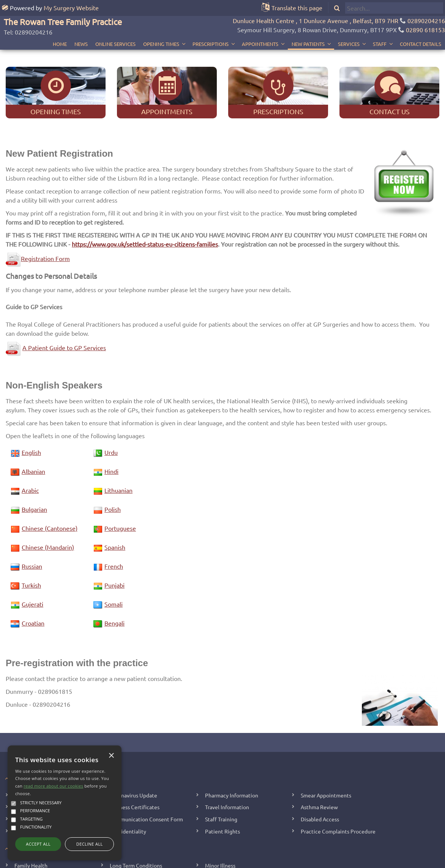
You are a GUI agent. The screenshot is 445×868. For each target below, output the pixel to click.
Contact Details (421, 28)
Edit (200, 861)
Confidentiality (128, 797)
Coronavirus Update (133, 761)
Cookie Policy (332, 861)
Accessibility (300, 861)
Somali (114, 570)
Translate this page (297, 8)
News (81, 28)
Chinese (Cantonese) (50, 494)
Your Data (248, 861)
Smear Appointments (326, 761)
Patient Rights (222, 797)
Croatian (33, 589)
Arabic (30, 456)
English (31, 418)
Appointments (260, 28)
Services (349, 28)
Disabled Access (320, 785)
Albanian (33, 437)
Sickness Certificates (135, 774)
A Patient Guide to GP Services (64, 314)
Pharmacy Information (232, 761)
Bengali (114, 589)
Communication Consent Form (146, 785)
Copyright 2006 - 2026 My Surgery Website (145, 861)
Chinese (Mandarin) (48, 513)
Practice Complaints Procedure (338, 797)
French (114, 532)
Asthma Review (319, 774)
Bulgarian (34, 475)
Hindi (111, 437)
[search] (394, 8)
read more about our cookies (53, 786)
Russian (32, 532)
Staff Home (220, 861)
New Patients (308, 28)
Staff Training (221, 785)
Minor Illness (220, 832)
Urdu (111, 418)
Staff (380, 28)
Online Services (115, 28)
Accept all (38, 844)
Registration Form (38, 225)
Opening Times (161, 28)
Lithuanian (118, 456)
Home (60, 28)
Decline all (90, 844)
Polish (113, 475)
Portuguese (120, 494)
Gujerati (32, 570)
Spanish (115, 513)
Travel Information (227, 774)
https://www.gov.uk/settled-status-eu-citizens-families (145, 210)
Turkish (31, 551)
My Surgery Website (71, 8)
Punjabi (114, 551)
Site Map (272, 861)
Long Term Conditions (136, 832)
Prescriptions (211, 28)
